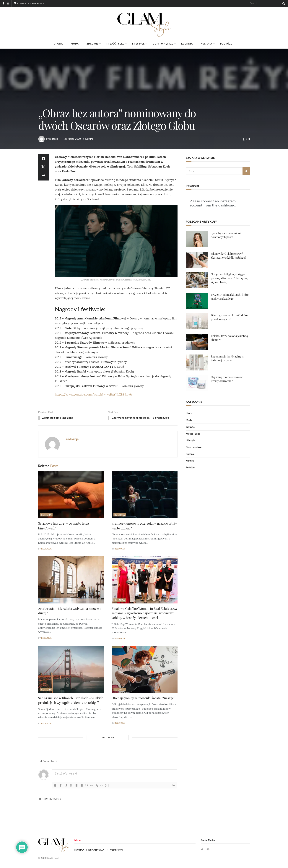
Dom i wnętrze (163, 44)
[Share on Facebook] (43, 159)
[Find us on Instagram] (208, 850)
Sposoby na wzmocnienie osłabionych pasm (227, 235)
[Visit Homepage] (144, 23)
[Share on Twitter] (43, 168)
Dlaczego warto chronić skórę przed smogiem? (229, 317)
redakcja (54, 139)
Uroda (58, 44)
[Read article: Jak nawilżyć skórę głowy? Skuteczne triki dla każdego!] (197, 260)
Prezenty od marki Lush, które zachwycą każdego (230, 297)
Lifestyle (138, 44)
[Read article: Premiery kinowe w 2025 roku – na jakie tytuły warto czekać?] (145, 495)
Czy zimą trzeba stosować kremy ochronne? (227, 379)
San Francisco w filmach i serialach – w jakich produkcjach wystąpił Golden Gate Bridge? (71, 701)
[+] (107, 785)
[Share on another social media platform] (43, 177)
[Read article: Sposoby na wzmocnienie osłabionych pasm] (197, 239)
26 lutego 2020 (73, 139)
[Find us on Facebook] (202, 850)
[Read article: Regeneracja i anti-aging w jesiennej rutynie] (197, 362)
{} (102, 785)
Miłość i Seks (115, 44)
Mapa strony (117, 850)
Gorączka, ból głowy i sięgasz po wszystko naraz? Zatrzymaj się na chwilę (230, 278)
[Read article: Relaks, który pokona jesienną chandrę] (197, 342)
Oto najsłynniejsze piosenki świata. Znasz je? (143, 698)
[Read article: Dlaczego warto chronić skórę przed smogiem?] (197, 321)
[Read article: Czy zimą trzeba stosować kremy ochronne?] (197, 383)
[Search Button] (283, 3)
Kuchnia (187, 44)
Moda (75, 44)
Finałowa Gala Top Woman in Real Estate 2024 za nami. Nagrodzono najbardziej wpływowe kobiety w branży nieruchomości (144, 613)
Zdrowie (93, 44)
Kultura (206, 44)
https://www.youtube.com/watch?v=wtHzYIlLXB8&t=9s (94, 394)
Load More (108, 738)
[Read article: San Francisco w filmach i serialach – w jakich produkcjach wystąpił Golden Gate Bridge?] (71, 670)
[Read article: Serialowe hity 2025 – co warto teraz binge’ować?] (71, 495)
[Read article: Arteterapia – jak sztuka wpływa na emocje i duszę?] (71, 580)
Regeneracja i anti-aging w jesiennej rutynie (227, 358)
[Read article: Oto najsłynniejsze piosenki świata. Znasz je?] (145, 670)
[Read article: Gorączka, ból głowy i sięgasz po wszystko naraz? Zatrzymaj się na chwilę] (197, 280)
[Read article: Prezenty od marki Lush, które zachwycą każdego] (197, 301)
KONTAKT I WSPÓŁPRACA (89, 850)
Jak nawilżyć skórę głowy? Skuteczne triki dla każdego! (228, 256)
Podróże (226, 44)
